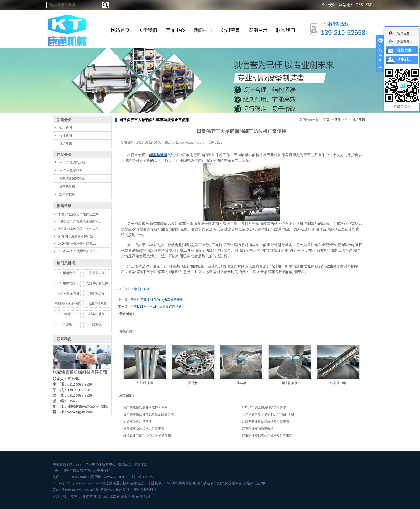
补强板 (67, 324)
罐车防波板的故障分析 (258, 429)
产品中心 (175, 30)
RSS (359, 5)
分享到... (404, 59)
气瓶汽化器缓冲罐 (72, 179)
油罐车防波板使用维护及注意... (79, 214)
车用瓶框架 (67, 195)
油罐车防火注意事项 (138, 422)
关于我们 (148, 30)
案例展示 (258, 30)
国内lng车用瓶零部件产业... (77, 236)
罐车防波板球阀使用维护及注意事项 (267, 436)
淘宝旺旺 (399, 41)
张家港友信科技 (145, 489)
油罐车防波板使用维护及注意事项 (266, 422)
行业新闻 (66, 135)
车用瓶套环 (67, 273)
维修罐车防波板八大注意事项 (144, 429)
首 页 (326, 120)
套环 (67, 314)
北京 (113, 497)
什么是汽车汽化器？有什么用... (79, 229)
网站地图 (346, 5)
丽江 (140, 497)
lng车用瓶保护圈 (67, 293)
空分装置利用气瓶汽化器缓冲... (79, 222)
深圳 (147, 497)
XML (369, 5)
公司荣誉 (230, 30)
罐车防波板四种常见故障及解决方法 (149, 414)
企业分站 (329, 5)
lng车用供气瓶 (97, 304)
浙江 (97, 497)
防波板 (97, 324)
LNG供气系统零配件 (180, 483)
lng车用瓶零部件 (71, 170)
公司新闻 (66, 127)
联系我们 (286, 30)
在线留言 (125, 464)
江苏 (74, 497)
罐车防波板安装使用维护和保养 (145, 407)
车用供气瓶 (67, 283)
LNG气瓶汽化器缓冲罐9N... (77, 244)
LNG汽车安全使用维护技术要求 (264, 407)
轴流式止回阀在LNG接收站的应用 (147, 436)
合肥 (132, 497)
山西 (105, 497)
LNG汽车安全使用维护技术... (78, 251)
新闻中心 (203, 30)
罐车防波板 (67, 187)
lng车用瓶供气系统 (72, 162)
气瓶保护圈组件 (97, 283)
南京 (90, 497)
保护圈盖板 (97, 293)
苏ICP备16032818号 (67, 489)
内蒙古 (122, 497)
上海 (82, 497)
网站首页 (120, 30)
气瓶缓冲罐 (145, 383)
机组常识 (66, 144)
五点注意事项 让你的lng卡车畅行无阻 (157, 300)
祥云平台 (107, 489)
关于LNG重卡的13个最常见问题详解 (156, 307)
